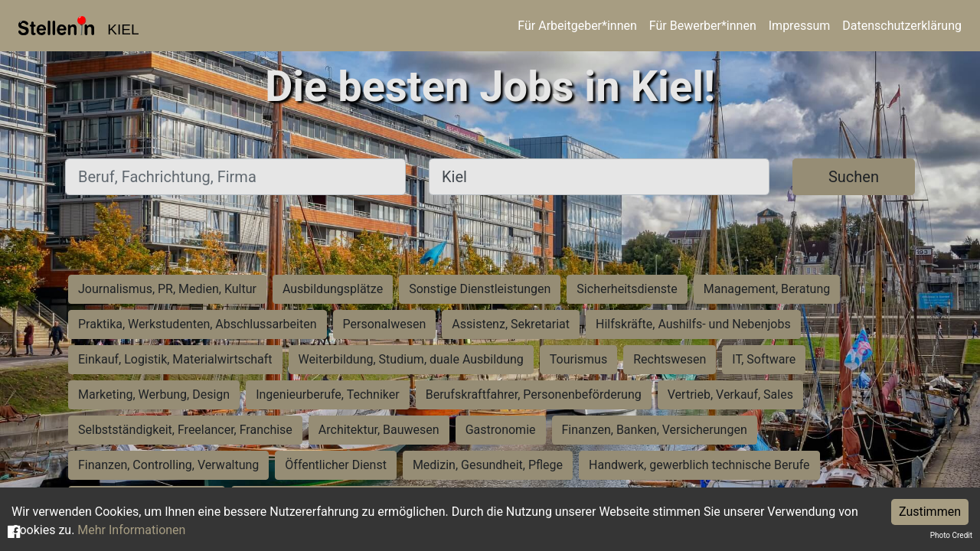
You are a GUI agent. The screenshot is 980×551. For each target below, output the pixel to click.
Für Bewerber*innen (703, 26)
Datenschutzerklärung (902, 26)
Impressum (800, 26)
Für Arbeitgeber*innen (577, 26)
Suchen (854, 177)
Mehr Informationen (131, 530)
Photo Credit (951, 535)
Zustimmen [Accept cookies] (930, 512)
